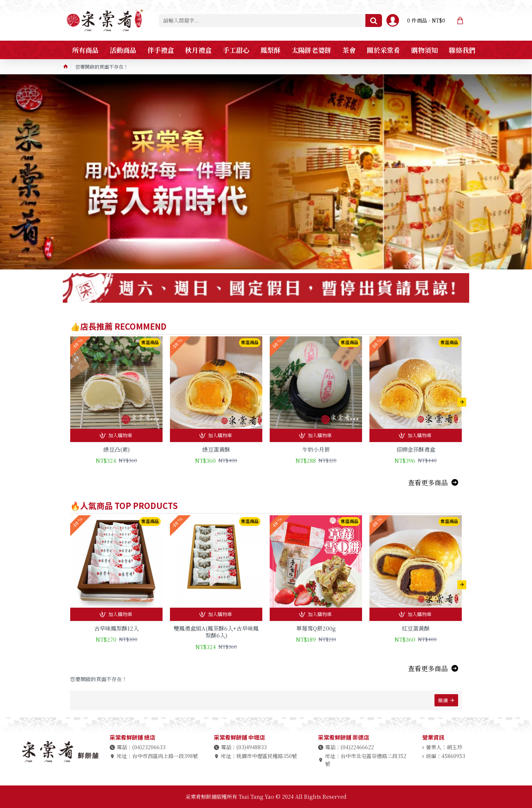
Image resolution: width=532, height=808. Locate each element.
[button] (462, 402)
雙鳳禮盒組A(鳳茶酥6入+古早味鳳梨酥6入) (216, 632)
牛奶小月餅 (316, 449)
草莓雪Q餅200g (316, 628)
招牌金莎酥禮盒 (416, 449)
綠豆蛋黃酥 (216, 449)
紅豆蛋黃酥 (416, 628)
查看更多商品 (428, 482)
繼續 (443, 700)
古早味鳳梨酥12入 (117, 628)
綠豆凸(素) (117, 449)
